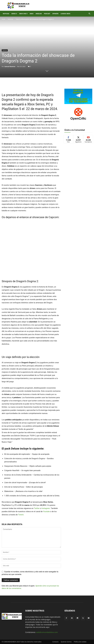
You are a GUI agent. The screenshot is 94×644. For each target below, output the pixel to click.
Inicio (4, 19)
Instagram (46, 508)
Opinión (55, 14)
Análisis (39, 14)
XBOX (32, 14)
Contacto (55, 642)
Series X (14, 14)
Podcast (47, 14)
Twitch (21, 515)
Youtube (46, 511)
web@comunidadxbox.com (47, 632)
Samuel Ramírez (10, 66)
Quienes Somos (66, 642)
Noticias (6, 14)
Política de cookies (80, 642)
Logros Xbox (65, 14)
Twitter (37, 508)
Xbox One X (23, 14)
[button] (89, 14)
